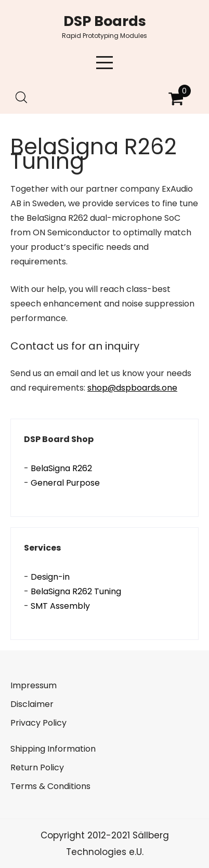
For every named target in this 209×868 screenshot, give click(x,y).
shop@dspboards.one (132, 388)
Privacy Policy (38, 723)
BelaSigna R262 (61, 468)
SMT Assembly (60, 606)
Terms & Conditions (50, 786)
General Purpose (65, 483)
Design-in (50, 577)
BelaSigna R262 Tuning (76, 591)
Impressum (34, 685)
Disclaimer (32, 704)
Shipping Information (53, 749)
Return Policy (37, 767)
